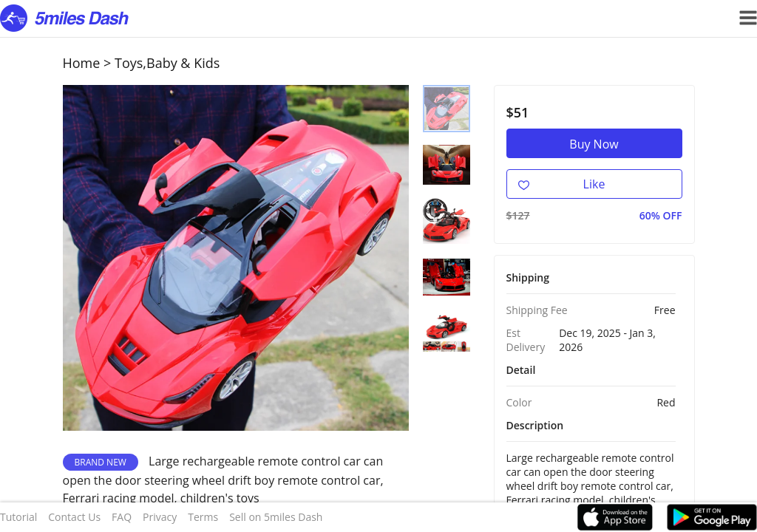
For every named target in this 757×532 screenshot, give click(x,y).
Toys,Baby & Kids (167, 63)
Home (82, 63)
